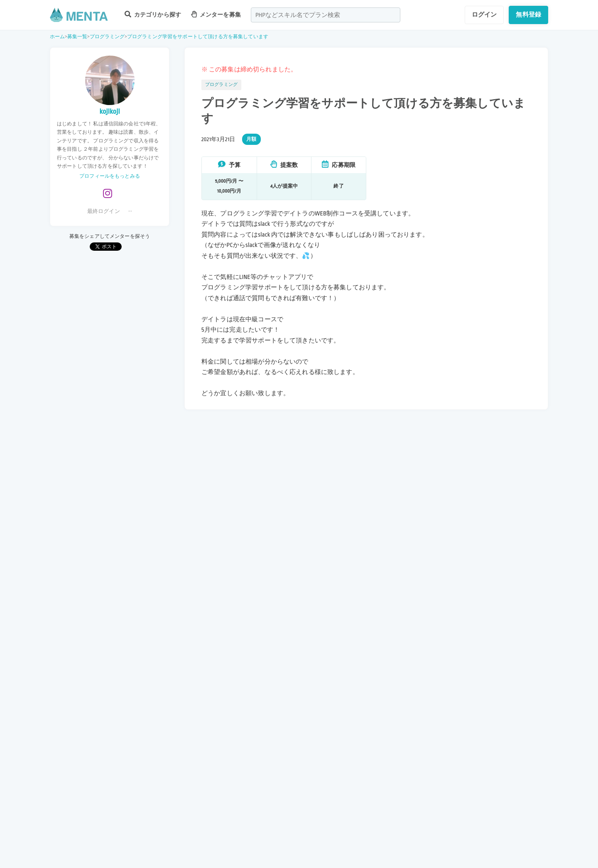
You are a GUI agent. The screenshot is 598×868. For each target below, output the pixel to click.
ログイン (484, 15)
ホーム (57, 37)
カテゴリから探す (153, 14)
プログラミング (107, 37)
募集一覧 (77, 37)
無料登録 (528, 15)
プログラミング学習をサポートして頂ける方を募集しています (198, 37)
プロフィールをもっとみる (110, 176)
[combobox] (326, 15)
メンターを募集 (216, 14)
